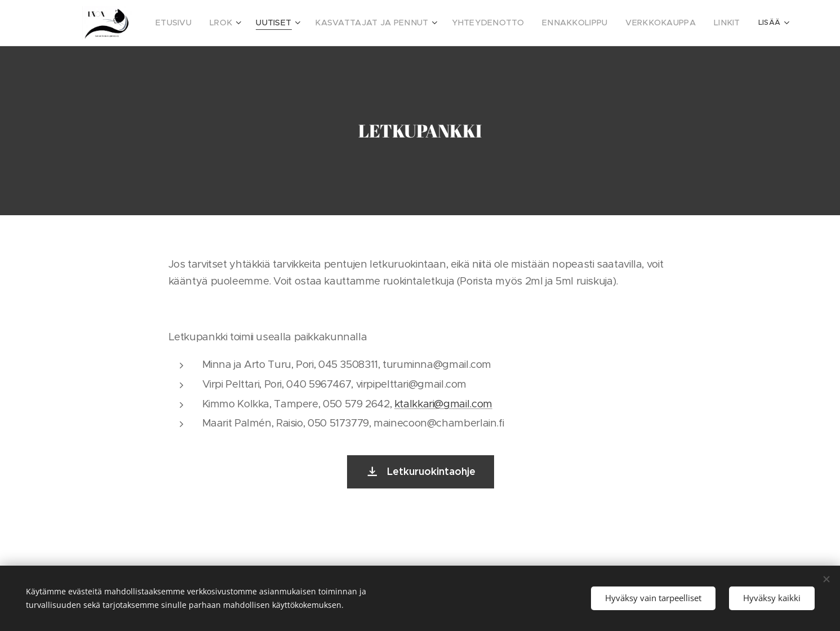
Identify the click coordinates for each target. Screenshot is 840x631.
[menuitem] (185, 23)
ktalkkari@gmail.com (443, 404)
